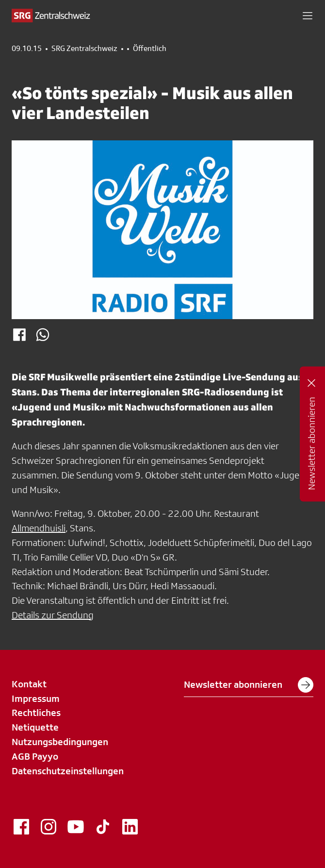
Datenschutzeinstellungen (68, 771)
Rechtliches (36, 713)
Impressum (36, 698)
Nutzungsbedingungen (60, 742)
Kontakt (29, 684)
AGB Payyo (35, 756)
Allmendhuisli (39, 528)
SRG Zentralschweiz (84, 49)
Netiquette (35, 727)
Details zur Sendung (53, 615)
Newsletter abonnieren (249, 685)
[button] (308, 16)
